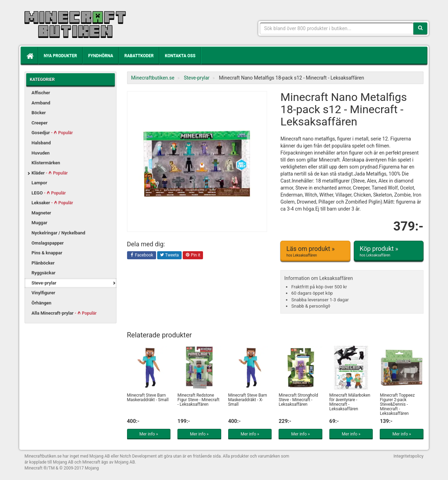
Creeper (40, 123)
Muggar (39, 223)
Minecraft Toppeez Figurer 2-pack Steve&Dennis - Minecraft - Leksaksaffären (397, 404)
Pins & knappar (47, 253)
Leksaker (52, 203)
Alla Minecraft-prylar (64, 313)
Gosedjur (52, 133)
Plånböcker (43, 263)
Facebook (142, 255)
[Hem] (29, 56)
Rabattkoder (139, 56)
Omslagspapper (48, 243)
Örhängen (41, 303)
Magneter (41, 213)
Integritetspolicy (408, 456)
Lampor (39, 183)
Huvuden (41, 153)
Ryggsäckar (43, 273)
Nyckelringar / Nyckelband (58, 233)
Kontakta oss (180, 56)
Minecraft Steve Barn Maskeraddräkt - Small (148, 397)
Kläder (50, 173)
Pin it (193, 255)
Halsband (41, 143)
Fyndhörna (101, 56)
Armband (41, 103)
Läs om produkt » (315, 251)
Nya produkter (60, 56)
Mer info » (149, 434)
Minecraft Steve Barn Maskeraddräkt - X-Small (248, 400)
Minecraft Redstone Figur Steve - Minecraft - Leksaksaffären (198, 400)
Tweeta (169, 255)
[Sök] (420, 28)
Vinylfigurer (43, 293)
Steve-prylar (44, 283)
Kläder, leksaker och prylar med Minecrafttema (75, 25)
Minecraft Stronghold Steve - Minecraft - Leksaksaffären (298, 400)
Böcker (39, 113)
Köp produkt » (389, 251)
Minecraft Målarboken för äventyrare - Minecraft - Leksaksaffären (350, 402)
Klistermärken (46, 163)
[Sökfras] (337, 28)
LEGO (49, 193)
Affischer (41, 93)
